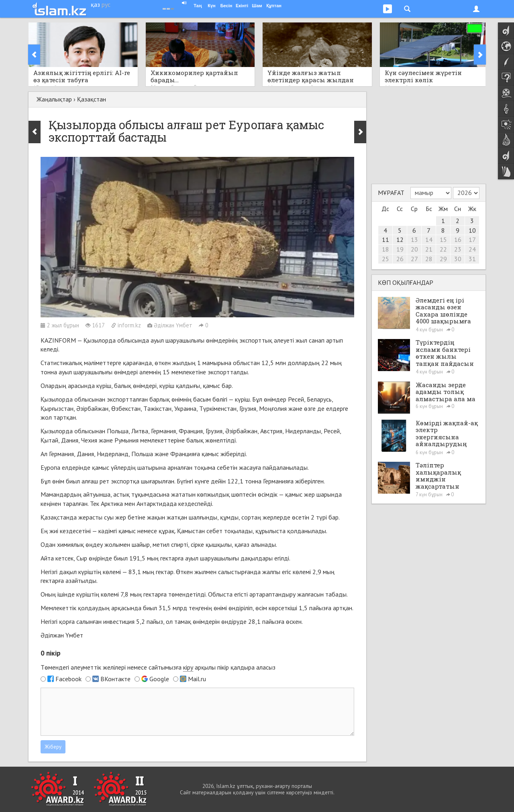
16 (458, 240)
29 (443, 259)
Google (159, 679)
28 (429, 259)
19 (400, 249)
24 (472, 249)
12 (400, 240)
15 (443, 240)
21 (429, 249)
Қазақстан (92, 99)
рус (106, 4)
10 (472, 230)
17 (472, 240)
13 (414, 240)
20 (414, 249)
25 (385, 259)
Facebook (68, 679)
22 (443, 249)
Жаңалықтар (54, 99)
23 (458, 249)
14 (429, 240)
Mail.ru (197, 679)
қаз (95, 4)
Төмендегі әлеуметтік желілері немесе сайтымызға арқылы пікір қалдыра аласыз (158, 667)
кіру (188, 667)
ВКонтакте (115, 679)
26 (400, 259)
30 (458, 259)
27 (414, 259)
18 (385, 249)
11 (385, 240)
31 (472, 259)
